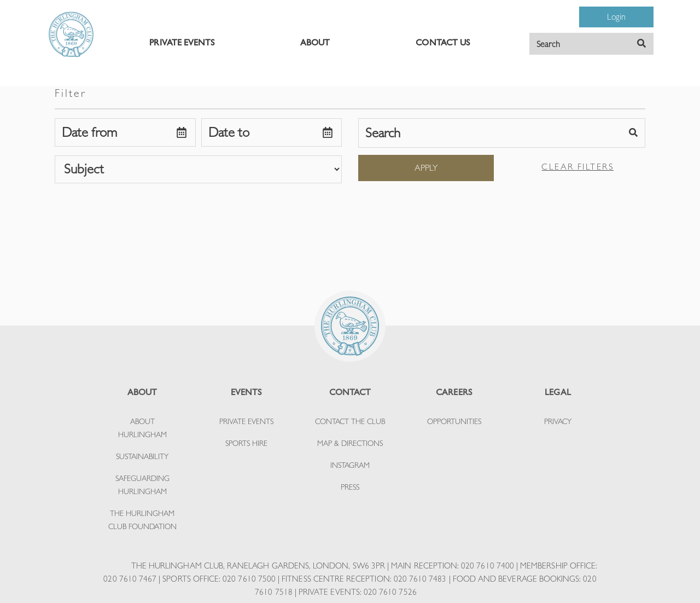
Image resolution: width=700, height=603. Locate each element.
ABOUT (315, 42)
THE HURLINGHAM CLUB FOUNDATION (142, 520)
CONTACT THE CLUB (350, 421)
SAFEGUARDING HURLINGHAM (142, 485)
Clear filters (577, 167)
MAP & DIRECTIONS (350, 443)
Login (616, 17)
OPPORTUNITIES (454, 421)
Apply (426, 168)
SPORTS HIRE (246, 443)
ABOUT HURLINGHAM (142, 428)
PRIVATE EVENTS (182, 42)
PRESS (350, 487)
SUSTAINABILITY (142, 456)
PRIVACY (558, 421)
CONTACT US (443, 42)
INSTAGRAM (350, 465)
